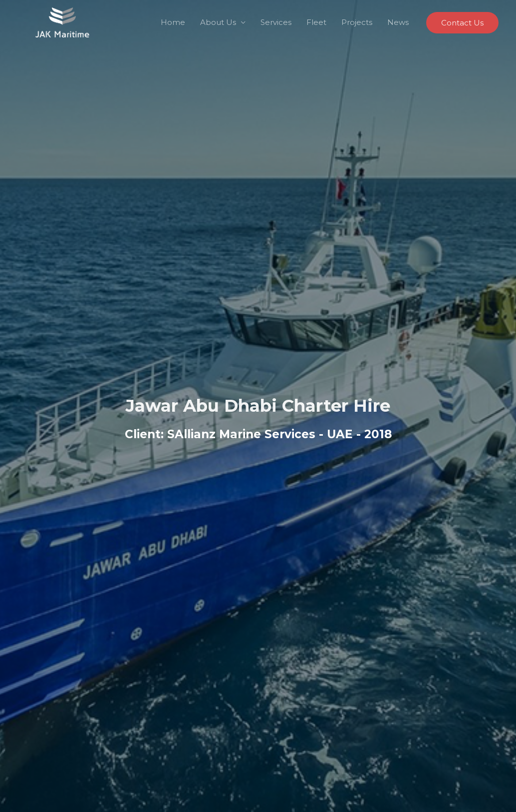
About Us (218, 22)
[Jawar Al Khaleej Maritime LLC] (62, 22)
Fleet (316, 22)
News (398, 22)
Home (173, 22)
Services (276, 22)
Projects (357, 22)
